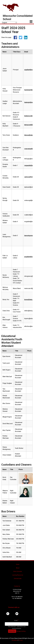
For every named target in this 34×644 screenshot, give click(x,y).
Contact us (17, 586)
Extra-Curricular (18, 571)
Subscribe (12, 631)
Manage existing (21, 631)
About (18, 568)
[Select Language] (9, 23)
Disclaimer (15, 640)
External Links (18, 579)
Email (16, 620)
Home (18, 564)
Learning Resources (18, 575)
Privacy (21, 640)
